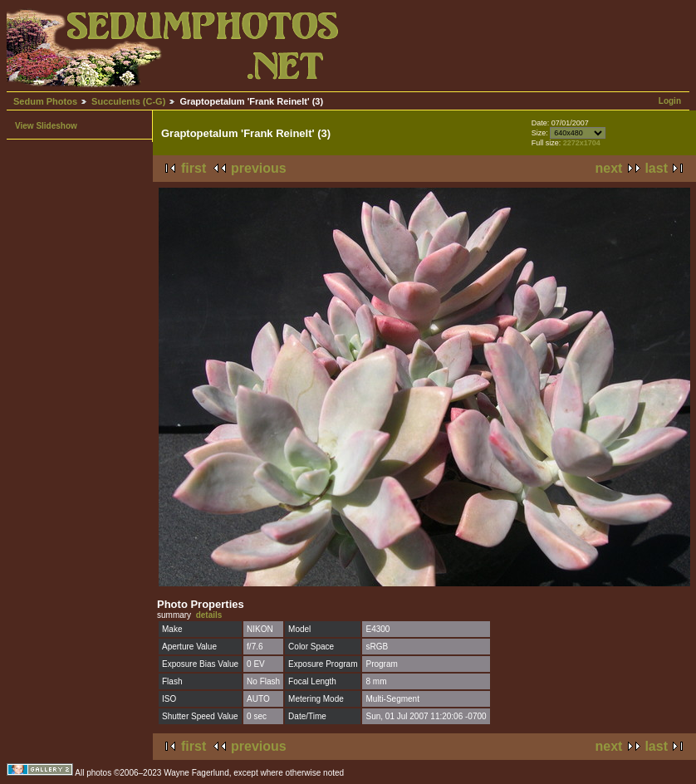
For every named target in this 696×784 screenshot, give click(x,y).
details (209, 615)
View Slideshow (46, 126)
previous (259, 168)
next (609, 168)
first (194, 168)
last (656, 168)
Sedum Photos (45, 101)
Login (670, 101)
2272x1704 (582, 143)
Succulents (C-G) (128, 101)
